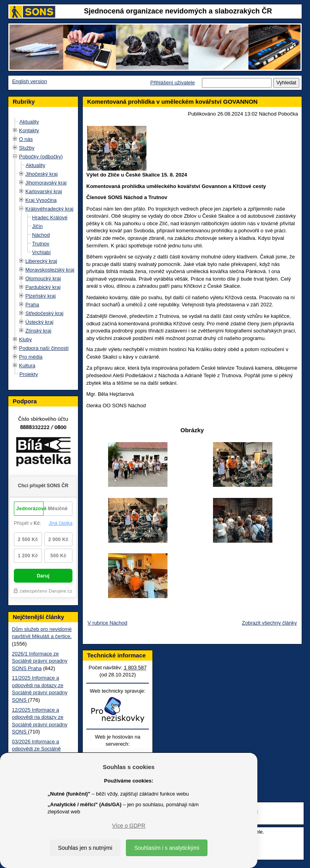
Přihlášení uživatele (172, 83)
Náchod (41, 235)
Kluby (26, 339)
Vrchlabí (41, 252)
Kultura (27, 366)
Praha (32, 305)
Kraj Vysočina (41, 200)
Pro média (31, 357)
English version (30, 81)
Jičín (37, 226)
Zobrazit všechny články (269, 623)
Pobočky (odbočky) (41, 157)
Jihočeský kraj (42, 174)
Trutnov (41, 244)
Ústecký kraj (39, 322)
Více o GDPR (129, 826)
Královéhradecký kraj (49, 209)
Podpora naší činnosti (44, 348)
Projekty (29, 374)
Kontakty (29, 130)
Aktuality (29, 122)
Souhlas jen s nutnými (85, 848)
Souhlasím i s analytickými (167, 848)
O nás (26, 139)
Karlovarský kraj (44, 191)
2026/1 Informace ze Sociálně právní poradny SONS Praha (40, 661)
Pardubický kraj (43, 287)
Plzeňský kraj (41, 296)
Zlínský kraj (38, 331)
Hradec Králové (50, 217)
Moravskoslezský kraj (50, 270)
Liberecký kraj (41, 261)
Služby (27, 148)
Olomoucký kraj (43, 278)
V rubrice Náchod (107, 623)
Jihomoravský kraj (46, 183)
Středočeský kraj (44, 313)
